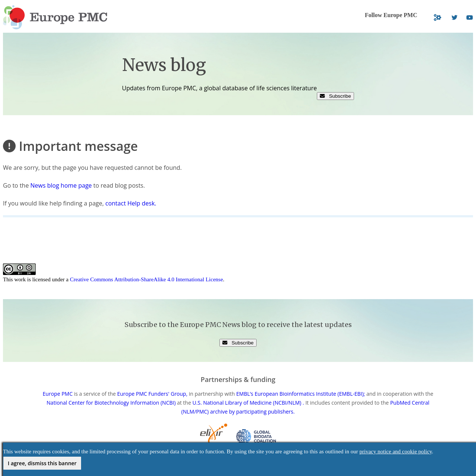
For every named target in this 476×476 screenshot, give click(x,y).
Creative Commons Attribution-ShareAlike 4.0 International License (147, 279)
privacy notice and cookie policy (396, 451)
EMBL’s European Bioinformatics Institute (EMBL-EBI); (300, 394)
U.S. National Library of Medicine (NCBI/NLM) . (248, 403)
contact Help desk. (131, 203)
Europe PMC (58, 394)
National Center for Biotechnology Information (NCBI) (111, 403)
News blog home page (61, 185)
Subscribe (335, 96)
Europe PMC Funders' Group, (152, 394)
